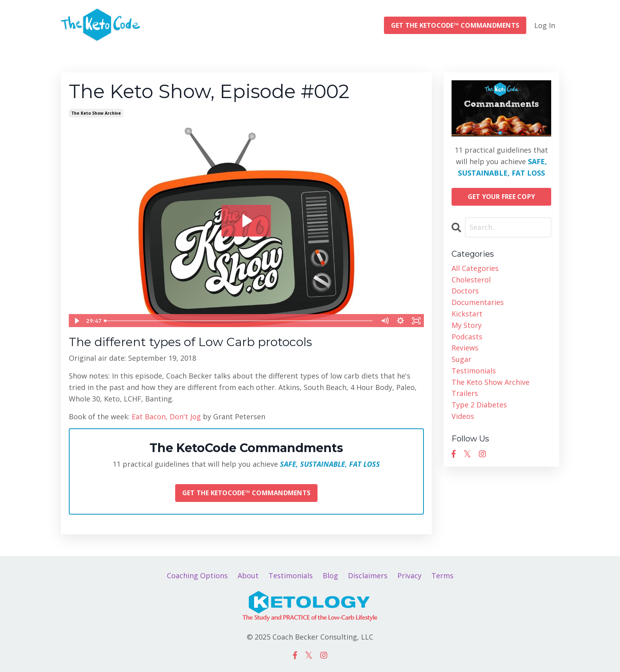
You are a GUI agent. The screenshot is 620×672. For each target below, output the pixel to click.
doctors (465, 291)
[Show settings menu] (401, 321)
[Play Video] (76, 321)
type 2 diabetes (479, 405)
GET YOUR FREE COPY (502, 197)
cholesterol (471, 280)
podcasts (467, 337)
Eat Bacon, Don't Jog (166, 416)
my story (467, 325)
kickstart (467, 314)
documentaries (478, 302)
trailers (465, 393)
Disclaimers (368, 575)
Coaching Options (197, 575)
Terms (442, 575)
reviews (465, 348)
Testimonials (291, 575)
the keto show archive (96, 113)
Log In (545, 25)
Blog (330, 575)
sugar (461, 359)
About (248, 575)
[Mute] (385, 321)
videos (463, 416)
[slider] (239, 321)
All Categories (475, 268)
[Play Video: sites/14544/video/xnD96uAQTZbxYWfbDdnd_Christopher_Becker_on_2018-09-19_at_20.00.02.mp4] (246, 221)
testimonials (474, 371)
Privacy (409, 575)
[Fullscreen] (416, 321)
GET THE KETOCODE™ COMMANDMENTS (455, 25)
